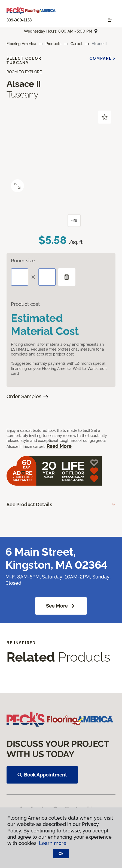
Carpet (77, 44)
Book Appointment (42, 775)
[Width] (47, 277)
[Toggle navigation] (110, 20)
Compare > (103, 58)
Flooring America (21, 44)
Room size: (23, 261)
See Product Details (29, 504)
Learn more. (53, 843)
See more (61, 606)
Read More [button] (59, 446)
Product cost (25, 304)
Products (53, 44)
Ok (61, 854)
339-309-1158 (19, 20)
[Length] (20, 277)
